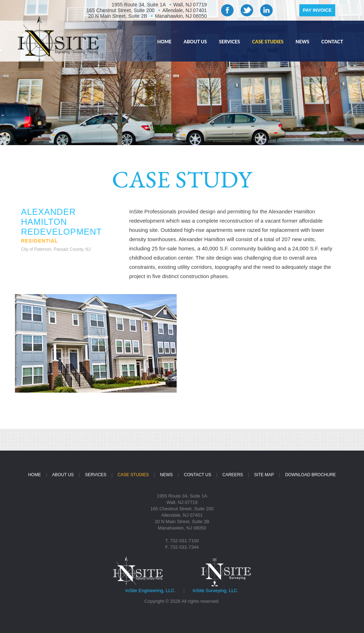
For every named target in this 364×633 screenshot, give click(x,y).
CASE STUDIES (268, 42)
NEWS (303, 42)
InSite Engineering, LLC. (151, 591)
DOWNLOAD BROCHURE (311, 475)
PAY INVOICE (317, 10)
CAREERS (233, 475)
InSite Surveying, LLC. (216, 591)
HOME (164, 42)
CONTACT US (197, 475)
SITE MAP (264, 475)
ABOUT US (195, 42)
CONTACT (332, 42)
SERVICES (229, 42)
